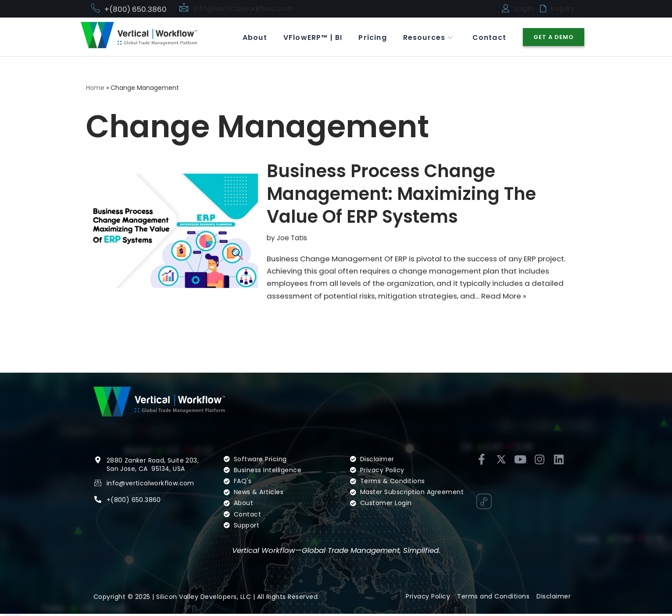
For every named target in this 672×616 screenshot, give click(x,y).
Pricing (369, 37)
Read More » (510, 297)
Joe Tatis (292, 238)
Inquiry (563, 8)
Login (524, 8)
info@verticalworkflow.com (244, 8)
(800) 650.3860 (136, 502)
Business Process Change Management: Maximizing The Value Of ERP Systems (401, 194)
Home (95, 88)
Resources (426, 37)
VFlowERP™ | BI (308, 37)
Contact (488, 37)
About (249, 37)
